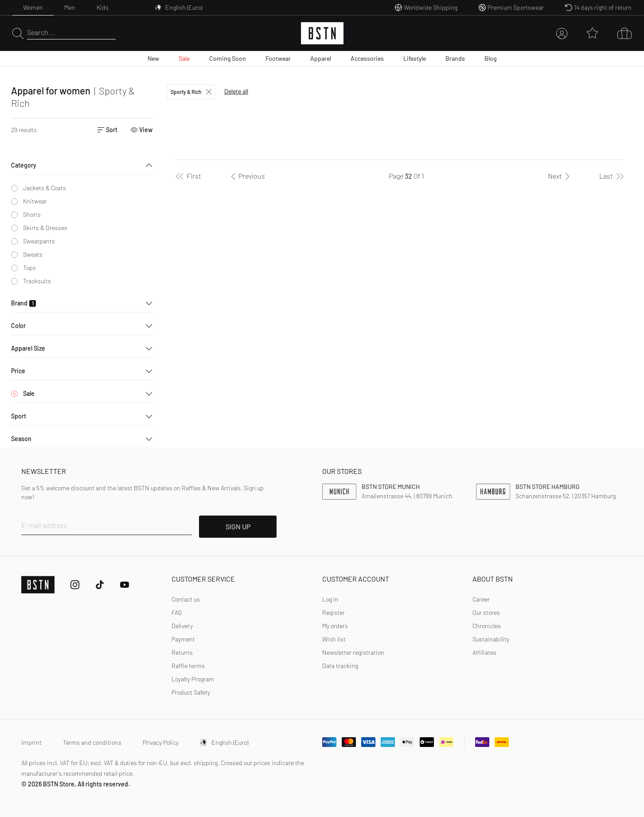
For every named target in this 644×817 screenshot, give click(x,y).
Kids (103, 7)
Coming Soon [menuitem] (228, 58)
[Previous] (246, 176)
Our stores (486, 612)
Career (481, 599)
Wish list (334, 639)
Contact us (186, 599)
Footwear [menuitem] (278, 58)
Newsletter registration (353, 652)
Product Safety (191, 692)
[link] (330, 599)
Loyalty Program (193, 679)
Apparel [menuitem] (321, 58)
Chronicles (487, 626)
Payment (183, 639)
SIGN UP (238, 526)
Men (70, 7)
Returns (182, 652)
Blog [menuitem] (490, 58)
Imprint (31, 742)
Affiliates (484, 652)
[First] (189, 176)
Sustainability (491, 639)
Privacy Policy (161, 742)
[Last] (611, 176)
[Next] (560, 176)
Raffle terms (188, 666)
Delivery (182, 626)
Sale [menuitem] (184, 58)
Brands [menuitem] (455, 58)
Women (33, 7)
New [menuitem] (153, 58)
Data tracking (340, 666)
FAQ (177, 612)
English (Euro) (224, 742)
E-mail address (44, 525)
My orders (335, 626)
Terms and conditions (92, 742)
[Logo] (322, 33)
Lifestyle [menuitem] (415, 58)
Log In (330, 599)
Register (334, 612)
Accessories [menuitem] (367, 58)
